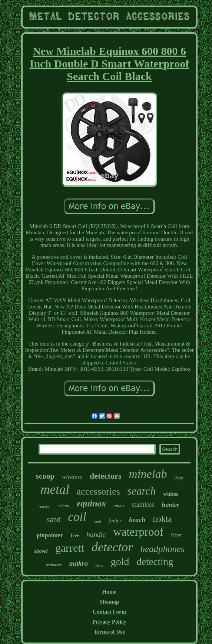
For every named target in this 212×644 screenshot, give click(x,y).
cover (119, 506)
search (142, 491)
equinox (92, 503)
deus (99, 565)
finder (115, 521)
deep (179, 478)
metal (55, 490)
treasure (54, 564)
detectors (106, 476)
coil (77, 517)
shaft (97, 522)
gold (120, 562)
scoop (45, 476)
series (44, 506)
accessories (98, 491)
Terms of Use (109, 632)
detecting (155, 562)
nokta (162, 519)
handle (96, 534)
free (75, 536)
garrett (70, 548)
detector (112, 547)
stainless (143, 505)
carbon (63, 506)
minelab (148, 474)
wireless (72, 477)
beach (137, 520)
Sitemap (110, 602)
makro (79, 563)
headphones (162, 549)
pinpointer (50, 535)
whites (171, 494)
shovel (41, 551)
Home (109, 592)
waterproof (138, 532)
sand (54, 519)
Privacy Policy (109, 622)
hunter (170, 505)
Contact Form (109, 612)
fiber (176, 535)
